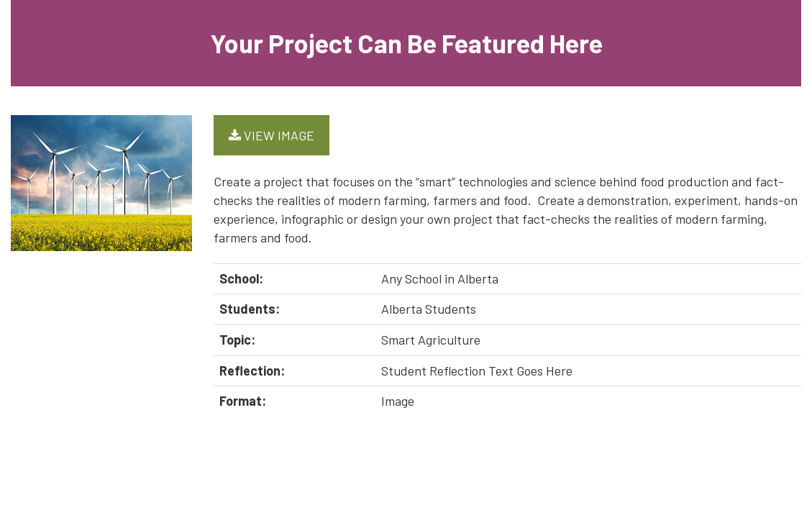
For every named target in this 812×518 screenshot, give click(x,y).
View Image (272, 135)
